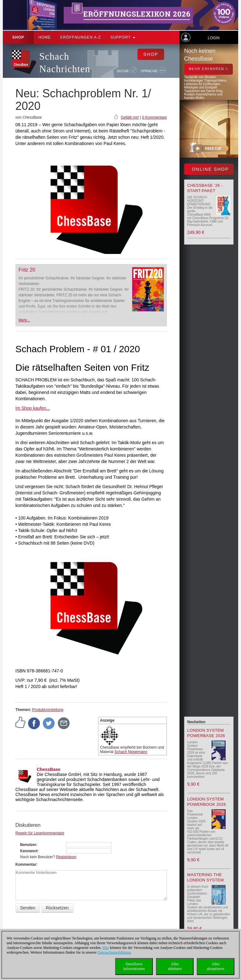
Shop (18, 37)
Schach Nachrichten (65, 63)
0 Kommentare (155, 117)
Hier (106, 948)
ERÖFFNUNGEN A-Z (81, 37)
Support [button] (123, 37)
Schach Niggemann (131, 752)
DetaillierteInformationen (134, 966)
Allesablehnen (175, 966)
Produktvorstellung (48, 710)
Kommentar (26, 864)
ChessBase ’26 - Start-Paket (205, 188)
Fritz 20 (27, 270)
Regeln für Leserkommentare (40, 833)
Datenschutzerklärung (114, 952)
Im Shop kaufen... (33, 408)
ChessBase (49, 769)
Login (214, 38)
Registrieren (66, 857)
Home (45, 37)
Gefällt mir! (130, 117)
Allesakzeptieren (215, 966)
